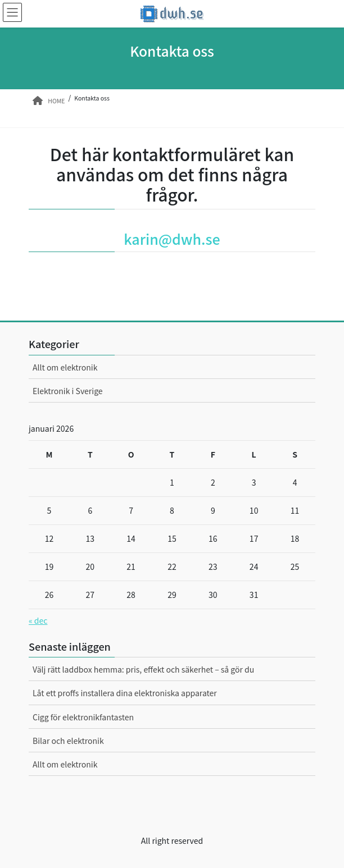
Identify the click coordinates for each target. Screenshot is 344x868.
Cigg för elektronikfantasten (83, 717)
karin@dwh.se (172, 239)
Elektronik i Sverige (68, 391)
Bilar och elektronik (68, 741)
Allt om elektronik (65, 367)
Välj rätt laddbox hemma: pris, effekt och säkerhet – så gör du (143, 669)
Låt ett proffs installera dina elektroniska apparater (125, 693)
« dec (38, 620)
